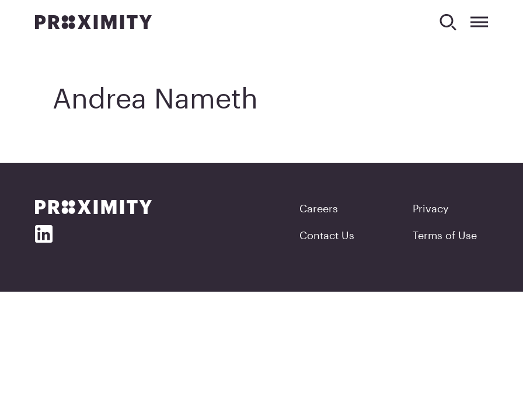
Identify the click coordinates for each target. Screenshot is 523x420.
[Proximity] (93, 22)
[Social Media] (44, 234)
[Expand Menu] (479, 22)
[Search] (448, 22)
